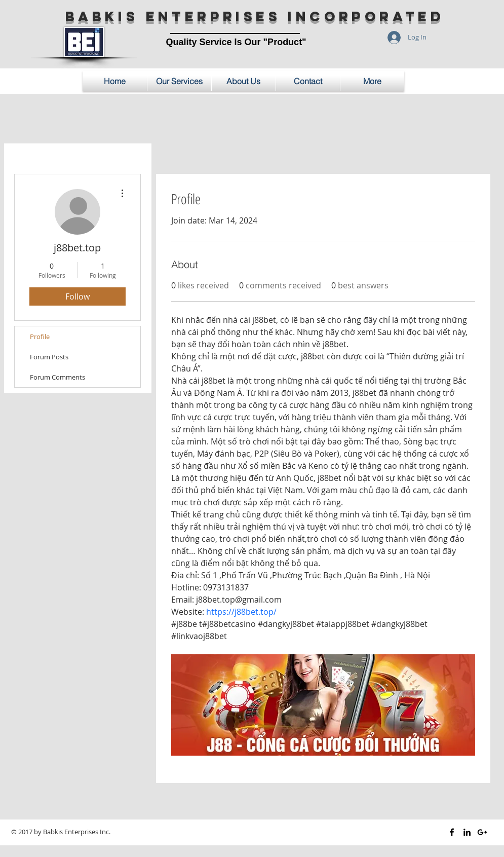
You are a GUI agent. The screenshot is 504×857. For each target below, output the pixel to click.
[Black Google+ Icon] (482, 832)
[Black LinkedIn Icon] (467, 832)
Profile (40, 337)
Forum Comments (57, 377)
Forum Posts (49, 357)
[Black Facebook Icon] (452, 832)
